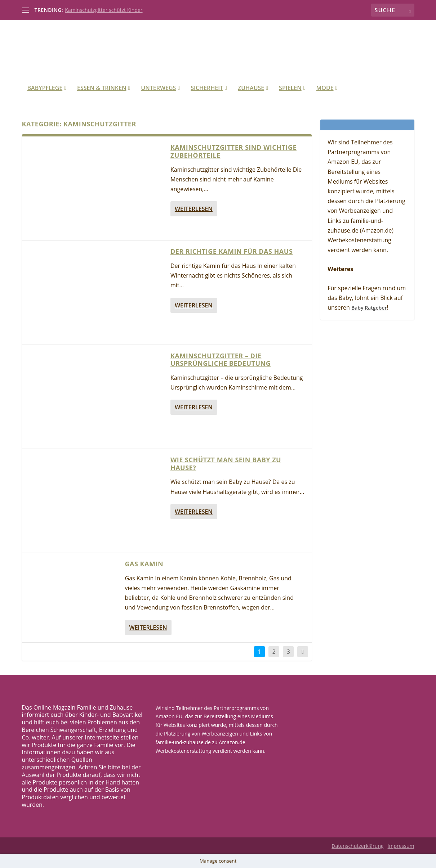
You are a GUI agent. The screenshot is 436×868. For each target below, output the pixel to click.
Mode (325, 88)
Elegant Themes (76, 846)
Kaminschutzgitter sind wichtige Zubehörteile (233, 151)
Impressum (401, 846)
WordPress (152, 846)
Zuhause (251, 88)
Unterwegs (158, 88)
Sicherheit (207, 88)
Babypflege (45, 88)
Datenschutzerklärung (357, 846)
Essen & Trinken (102, 88)
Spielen (290, 88)
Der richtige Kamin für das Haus (232, 251)
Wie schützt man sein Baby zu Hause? (226, 464)
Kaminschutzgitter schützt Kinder (104, 10)
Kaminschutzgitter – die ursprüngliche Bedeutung (221, 360)
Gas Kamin (144, 564)
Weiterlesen (194, 209)
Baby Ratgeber (369, 308)
